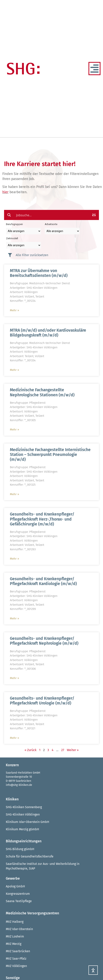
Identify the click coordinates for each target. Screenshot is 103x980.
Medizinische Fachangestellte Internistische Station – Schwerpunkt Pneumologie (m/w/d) (50, 455)
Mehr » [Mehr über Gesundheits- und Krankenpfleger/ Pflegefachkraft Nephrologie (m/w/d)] (14, 678)
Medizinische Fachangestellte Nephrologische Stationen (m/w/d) (42, 392)
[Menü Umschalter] (94, 69)
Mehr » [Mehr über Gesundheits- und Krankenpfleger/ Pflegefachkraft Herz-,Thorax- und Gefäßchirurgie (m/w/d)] (14, 559)
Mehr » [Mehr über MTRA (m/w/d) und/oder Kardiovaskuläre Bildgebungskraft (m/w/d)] (14, 370)
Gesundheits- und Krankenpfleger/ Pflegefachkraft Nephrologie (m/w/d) (44, 641)
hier (5, 192)
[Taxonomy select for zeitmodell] (23, 245)
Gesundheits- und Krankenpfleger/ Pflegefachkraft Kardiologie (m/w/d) (43, 581)
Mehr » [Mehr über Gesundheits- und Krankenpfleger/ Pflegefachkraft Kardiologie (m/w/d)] (14, 618)
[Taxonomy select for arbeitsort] (62, 231)
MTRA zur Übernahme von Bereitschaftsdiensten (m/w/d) (39, 273)
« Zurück (30, 750)
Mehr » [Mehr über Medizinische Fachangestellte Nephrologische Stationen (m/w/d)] (14, 430)
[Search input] (52, 215)
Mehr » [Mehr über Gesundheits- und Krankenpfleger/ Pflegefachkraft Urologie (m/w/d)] (14, 738)
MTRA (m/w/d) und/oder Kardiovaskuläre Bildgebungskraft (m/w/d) (48, 333)
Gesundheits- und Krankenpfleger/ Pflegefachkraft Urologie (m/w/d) (42, 701)
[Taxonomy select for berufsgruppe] (23, 231)
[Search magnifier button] (9, 215)
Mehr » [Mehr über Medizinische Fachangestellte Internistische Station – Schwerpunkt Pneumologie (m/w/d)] (14, 494)
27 (63, 750)
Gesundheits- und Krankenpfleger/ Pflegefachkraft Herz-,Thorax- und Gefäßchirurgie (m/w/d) (42, 519)
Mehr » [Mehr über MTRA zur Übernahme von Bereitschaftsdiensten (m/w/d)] (14, 310)
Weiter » (73, 750)
